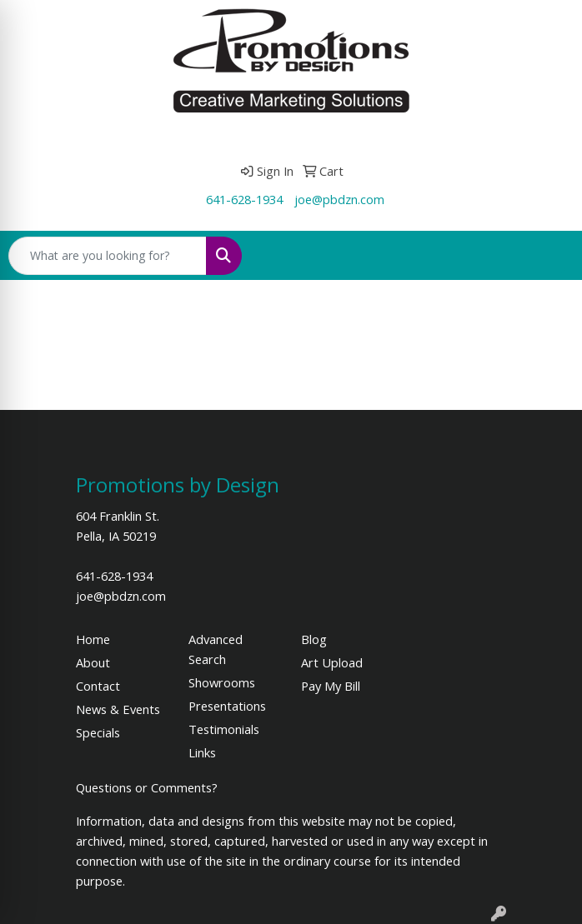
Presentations (227, 706)
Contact (98, 686)
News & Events (118, 709)
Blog (314, 639)
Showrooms (222, 682)
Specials (98, 732)
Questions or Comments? (147, 787)
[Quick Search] (108, 256)
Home (93, 639)
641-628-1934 (244, 199)
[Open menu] (549, 256)
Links (202, 752)
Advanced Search (216, 649)
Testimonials (224, 729)
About (93, 662)
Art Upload (332, 662)
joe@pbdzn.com (339, 199)
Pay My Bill (331, 686)
